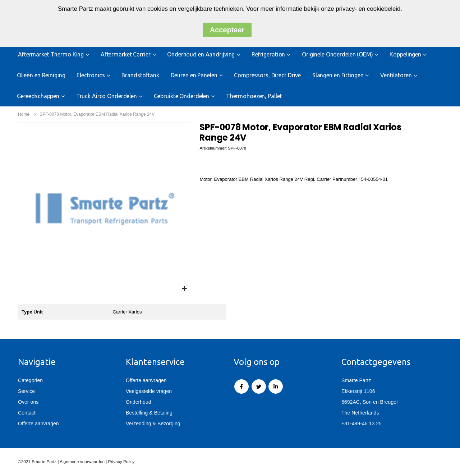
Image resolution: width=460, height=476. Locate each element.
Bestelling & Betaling (149, 414)
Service (26, 392)
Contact (27, 414)
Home (24, 114)
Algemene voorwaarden (82, 463)
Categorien (30, 381)
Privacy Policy (121, 463)
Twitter (259, 388)
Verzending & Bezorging (153, 425)
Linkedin (276, 388)
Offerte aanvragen (38, 425)
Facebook (241, 388)
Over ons (28, 403)
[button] (185, 289)
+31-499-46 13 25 (362, 425)
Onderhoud (139, 403)
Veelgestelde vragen (149, 392)
